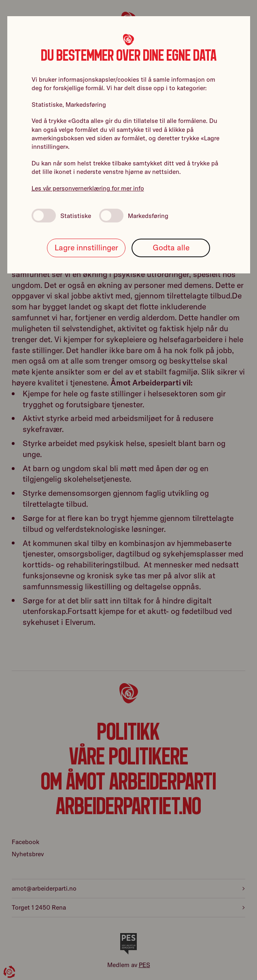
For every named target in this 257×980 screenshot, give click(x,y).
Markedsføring (134, 216)
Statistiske (61, 216)
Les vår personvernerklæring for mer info (88, 188)
